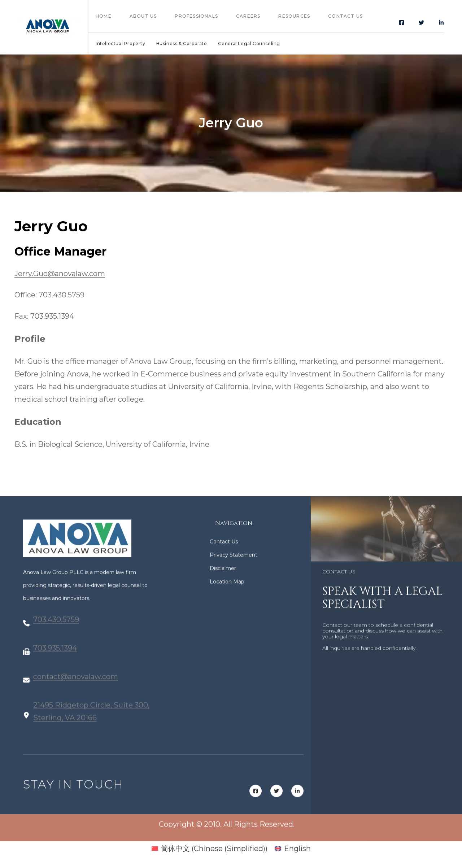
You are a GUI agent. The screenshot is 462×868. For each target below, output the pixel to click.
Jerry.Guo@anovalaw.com (60, 274)
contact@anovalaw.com (76, 684)
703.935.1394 (55, 655)
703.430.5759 (56, 627)
